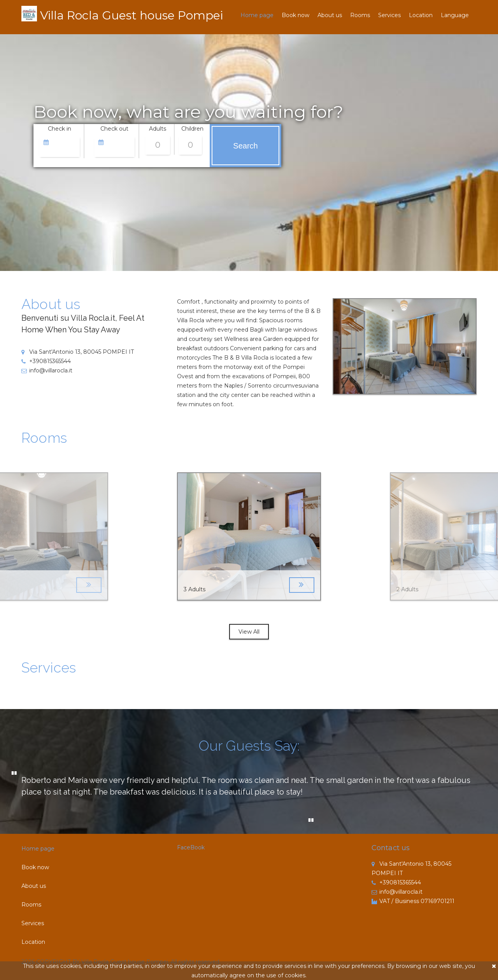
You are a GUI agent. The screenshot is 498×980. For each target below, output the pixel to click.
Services (389, 15)
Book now (295, 15)
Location (421, 15)
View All (249, 632)
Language (455, 15)
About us (330, 15)
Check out (114, 129)
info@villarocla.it (47, 370)
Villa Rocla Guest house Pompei (132, 15)
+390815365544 (46, 361)
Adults (158, 129)
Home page (257, 15)
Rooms (360, 15)
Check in (60, 129)
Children (192, 129)
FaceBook (191, 847)
